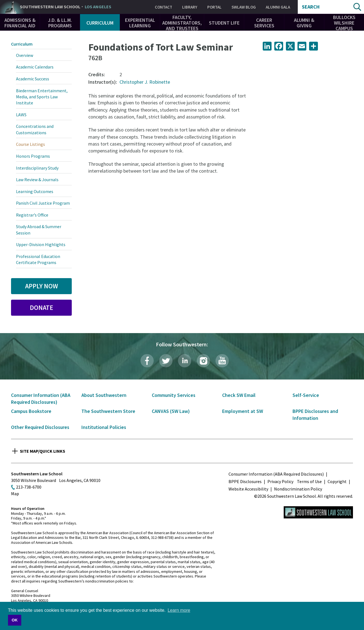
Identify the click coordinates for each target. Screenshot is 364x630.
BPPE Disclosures (245, 481)
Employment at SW (243, 411)
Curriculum (100, 23)
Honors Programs (33, 156)
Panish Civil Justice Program (43, 203)
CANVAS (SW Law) (171, 411)
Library (190, 7)
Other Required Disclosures (40, 427)
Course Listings (30, 144)
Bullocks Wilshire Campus (344, 23)
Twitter (166, 361)
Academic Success (33, 79)
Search (311, 7)
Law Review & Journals (37, 180)
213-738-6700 (29, 487)
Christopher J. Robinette (145, 82)
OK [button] (15, 620)
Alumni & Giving (304, 23)
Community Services (174, 395)
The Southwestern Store (108, 411)
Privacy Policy (280, 481)
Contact (164, 7)
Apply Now (42, 286)
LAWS (21, 115)
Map (15, 494)
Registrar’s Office (32, 215)
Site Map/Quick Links (42, 451)
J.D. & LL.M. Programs (60, 23)
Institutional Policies (104, 427)
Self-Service (306, 395)
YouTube (222, 361)
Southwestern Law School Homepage (318, 512)
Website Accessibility (248, 489)
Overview (25, 55)
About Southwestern (104, 395)
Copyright (337, 481)
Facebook (147, 361)
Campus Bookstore (31, 411)
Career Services (264, 23)
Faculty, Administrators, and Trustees (182, 23)
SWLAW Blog (244, 7)
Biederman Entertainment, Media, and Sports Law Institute (42, 97)
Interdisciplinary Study (37, 168)
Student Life (224, 23)
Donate (42, 308)
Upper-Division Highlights (41, 244)
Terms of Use (309, 481)
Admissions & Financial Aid (20, 23)
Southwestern (66, 7)
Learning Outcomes (35, 191)
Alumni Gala (278, 7)
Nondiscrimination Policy (298, 489)
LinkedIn (185, 361)
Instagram (203, 361)
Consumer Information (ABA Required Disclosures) (276, 474)
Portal (214, 7)
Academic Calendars (35, 67)
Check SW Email (239, 395)
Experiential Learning (140, 23)
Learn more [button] (179, 610)
